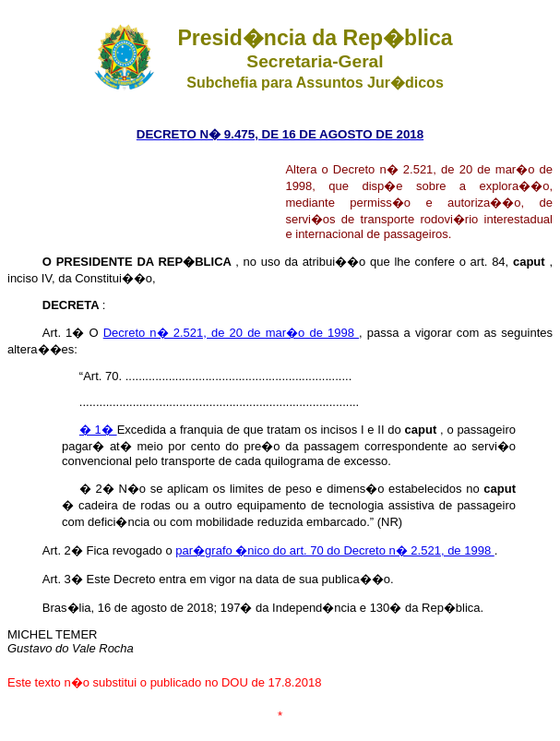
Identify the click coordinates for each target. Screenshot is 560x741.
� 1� (98, 430)
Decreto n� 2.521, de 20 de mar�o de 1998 (231, 333)
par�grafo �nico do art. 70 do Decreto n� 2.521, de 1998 (334, 550)
